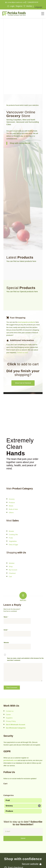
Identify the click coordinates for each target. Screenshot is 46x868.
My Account (13, 548)
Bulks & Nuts (13, 487)
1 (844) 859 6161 (33, 2)
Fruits (11, 516)
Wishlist (12, 541)
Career (8, 692)
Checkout (12, 551)
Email (6, 607)
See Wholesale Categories (16, 706)
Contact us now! (22, 330)
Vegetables (13, 519)
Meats (11, 484)
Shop (11, 545)
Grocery (12, 477)
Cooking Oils (13, 513)
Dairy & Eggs (13, 523)
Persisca (35, 861)
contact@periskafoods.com (16, 2)
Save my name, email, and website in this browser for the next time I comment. (25, 637)
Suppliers (9, 696)
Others (11, 491)
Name (6, 595)
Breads (11, 509)
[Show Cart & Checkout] (23, 361)
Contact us (10, 689)
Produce (12, 480)
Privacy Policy (11, 699)
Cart (10, 555)
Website (6, 620)
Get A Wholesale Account (15, 703)
